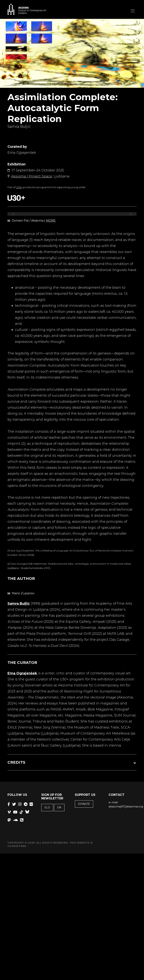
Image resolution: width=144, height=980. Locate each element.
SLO (47, 807)
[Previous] (13, 214)
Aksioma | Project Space (31, 176)
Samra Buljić (19, 604)
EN (59, 807)
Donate (84, 804)
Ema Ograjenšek (22, 673)
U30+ (19, 187)
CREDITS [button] (16, 762)
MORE (51, 221)
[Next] (130, 214)
